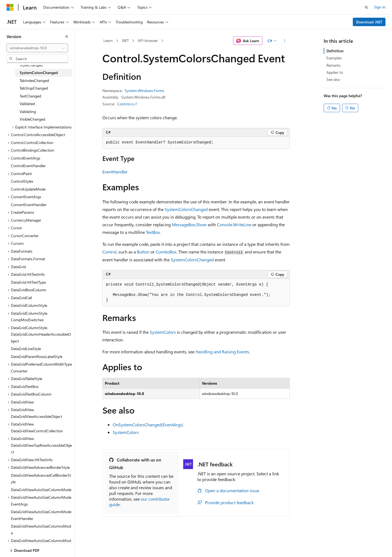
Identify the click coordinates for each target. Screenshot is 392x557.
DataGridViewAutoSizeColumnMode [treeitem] (41, 490)
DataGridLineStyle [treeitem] (26, 349)
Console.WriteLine (234, 224)
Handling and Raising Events (222, 352)
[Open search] (366, 7)
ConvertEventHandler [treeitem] (29, 205)
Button (143, 252)
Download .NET (369, 22)
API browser (148, 40)
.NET (125, 40)
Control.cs (125, 104)
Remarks (333, 65)
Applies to (335, 72)
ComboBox (166, 252)
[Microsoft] (10, 7)
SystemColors (163, 332)
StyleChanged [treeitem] (31, 65)
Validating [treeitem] (28, 111)
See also (333, 79)
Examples (334, 58)
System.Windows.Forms (144, 91)
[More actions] (285, 41)
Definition (335, 51)
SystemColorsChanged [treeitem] (39, 73)
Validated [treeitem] (27, 104)
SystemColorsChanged (186, 209)
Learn (108, 40)
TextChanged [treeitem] (30, 96)
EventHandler (115, 172)
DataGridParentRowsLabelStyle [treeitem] (37, 356)
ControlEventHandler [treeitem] (28, 166)
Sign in (380, 7)
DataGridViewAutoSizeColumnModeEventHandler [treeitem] (41, 515)
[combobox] (37, 48)
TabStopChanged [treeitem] (34, 88)
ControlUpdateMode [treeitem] (28, 189)
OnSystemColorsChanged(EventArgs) (148, 425)
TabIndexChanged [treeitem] (34, 80)
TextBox (153, 232)
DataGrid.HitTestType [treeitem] (28, 282)
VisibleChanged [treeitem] (32, 119)
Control (109, 252)
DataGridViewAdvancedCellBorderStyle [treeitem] (41, 479)
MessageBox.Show (189, 224)
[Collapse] (67, 36)
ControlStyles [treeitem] (22, 181)
